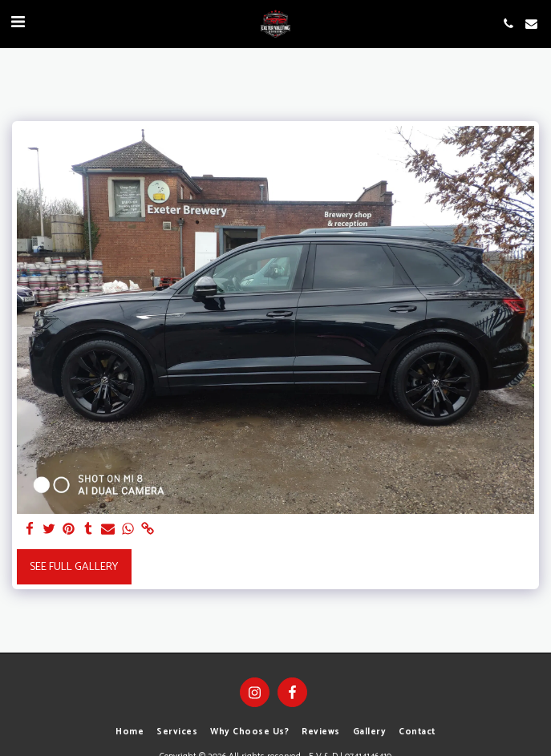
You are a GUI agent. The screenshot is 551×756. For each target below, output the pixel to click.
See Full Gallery (74, 567)
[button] (18, 23)
